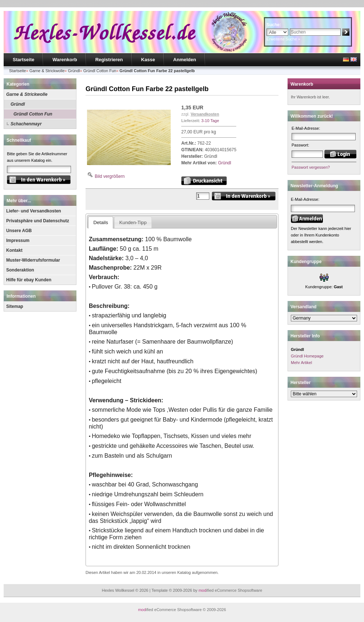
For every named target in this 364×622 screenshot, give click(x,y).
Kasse (148, 60)
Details (100, 222)
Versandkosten (205, 114)
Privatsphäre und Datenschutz (38, 221)
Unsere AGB (19, 231)
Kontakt (14, 250)
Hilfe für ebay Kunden (29, 280)
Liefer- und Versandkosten (34, 211)
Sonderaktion (20, 270)
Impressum (18, 240)
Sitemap (15, 306)
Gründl (18, 104)
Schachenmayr (26, 124)
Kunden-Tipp (133, 222)
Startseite (23, 60)
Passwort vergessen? (311, 167)
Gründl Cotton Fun (33, 114)
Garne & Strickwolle (27, 94)
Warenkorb (65, 60)
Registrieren (109, 60)
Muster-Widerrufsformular (33, 260)
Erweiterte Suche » (283, 39)
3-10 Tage (210, 121)
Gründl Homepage (307, 356)
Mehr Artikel (301, 363)
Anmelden (185, 60)
